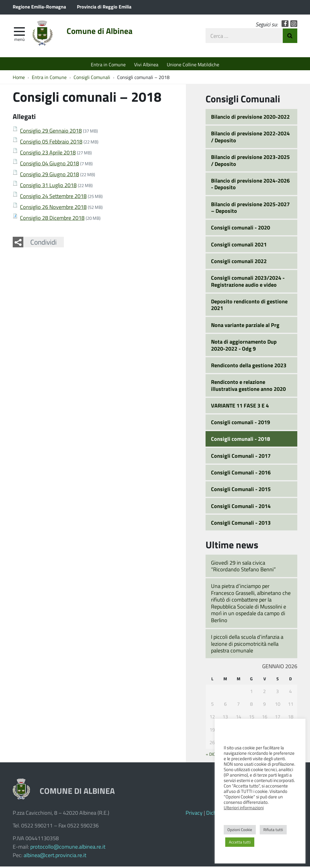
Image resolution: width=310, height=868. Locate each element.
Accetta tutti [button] (240, 842)
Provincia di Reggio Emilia (104, 7)
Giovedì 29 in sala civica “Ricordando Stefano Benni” (243, 568)
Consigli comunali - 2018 (241, 441)
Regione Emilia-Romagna (39, 7)
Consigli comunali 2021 (239, 246)
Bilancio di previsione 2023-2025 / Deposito (250, 162)
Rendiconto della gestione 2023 (249, 367)
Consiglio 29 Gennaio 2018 (51, 132)
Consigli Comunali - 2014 (241, 507)
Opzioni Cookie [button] (240, 830)
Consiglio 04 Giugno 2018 (49, 165)
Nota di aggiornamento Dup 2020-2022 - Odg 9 (244, 347)
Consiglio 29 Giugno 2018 (49, 176)
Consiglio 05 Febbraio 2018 (51, 143)
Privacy (194, 814)
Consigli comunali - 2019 (241, 424)
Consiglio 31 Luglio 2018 (48, 186)
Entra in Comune (108, 64)
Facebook (285, 25)
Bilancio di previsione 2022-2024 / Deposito (250, 138)
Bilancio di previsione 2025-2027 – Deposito (250, 209)
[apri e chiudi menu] (19, 32)
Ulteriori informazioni (244, 807)
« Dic (211, 756)
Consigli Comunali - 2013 (241, 524)
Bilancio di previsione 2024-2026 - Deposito (250, 185)
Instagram (294, 25)
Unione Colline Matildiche (193, 64)
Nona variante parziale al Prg (245, 326)
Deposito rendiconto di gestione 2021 (249, 306)
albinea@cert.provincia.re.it (55, 856)
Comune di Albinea (104, 32)
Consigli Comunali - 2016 (241, 474)
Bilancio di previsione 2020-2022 (250, 118)
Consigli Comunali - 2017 (241, 457)
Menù (19, 40)
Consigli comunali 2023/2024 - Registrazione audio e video (248, 283)
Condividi (43, 243)
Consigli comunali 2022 (239, 262)
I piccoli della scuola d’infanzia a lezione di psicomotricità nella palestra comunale (247, 645)
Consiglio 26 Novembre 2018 (53, 208)
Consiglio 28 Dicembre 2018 (52, 219)
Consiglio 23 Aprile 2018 (48, 154)
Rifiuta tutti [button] (273, 830)
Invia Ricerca (290, 37)
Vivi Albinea (146, 64)
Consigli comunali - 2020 (241, 229)
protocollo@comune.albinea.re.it (68, 848)
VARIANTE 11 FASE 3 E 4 (240, 407)
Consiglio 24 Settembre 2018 (53, 197)
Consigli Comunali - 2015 (241, 491)
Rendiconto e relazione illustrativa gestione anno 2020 (248, 387)
